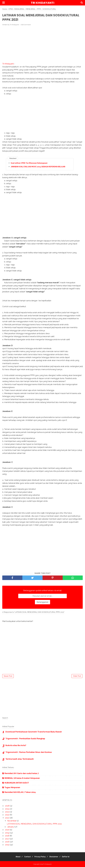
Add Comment (26, 26)
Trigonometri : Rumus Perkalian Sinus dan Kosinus (29, 753)
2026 (8, 807)
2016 (7, 843)
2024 (8, 810)
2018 (7, 837)
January (11, 828)
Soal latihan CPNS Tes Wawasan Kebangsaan (29, 164)
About (16, 857)
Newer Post (8, 677)
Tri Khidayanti (43, 3)
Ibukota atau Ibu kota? (16, 746)
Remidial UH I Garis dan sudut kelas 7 (22, 774)
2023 (7, 813)
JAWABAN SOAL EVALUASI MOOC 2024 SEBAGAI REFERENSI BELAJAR (38, 167)
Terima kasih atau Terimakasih (20, 760)
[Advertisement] (42, 45)
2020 (8, 831)
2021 (7, 819)
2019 (7, 834)
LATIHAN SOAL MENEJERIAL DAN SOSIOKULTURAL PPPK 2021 (34, 825)
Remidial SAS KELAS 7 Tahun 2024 (20, 793)
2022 (7, 816)
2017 (7, 840)
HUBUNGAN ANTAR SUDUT (17, 784)
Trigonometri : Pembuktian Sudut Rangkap (25, 739)
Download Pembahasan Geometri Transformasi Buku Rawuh (34, 733)
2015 (7, 845)
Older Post (77, 677)
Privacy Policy (40, 857)
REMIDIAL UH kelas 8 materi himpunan (22, 779)
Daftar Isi (68, 857)
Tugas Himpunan (12, 788)
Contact (26, 857)
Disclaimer (55, 857)
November (12, 822)
